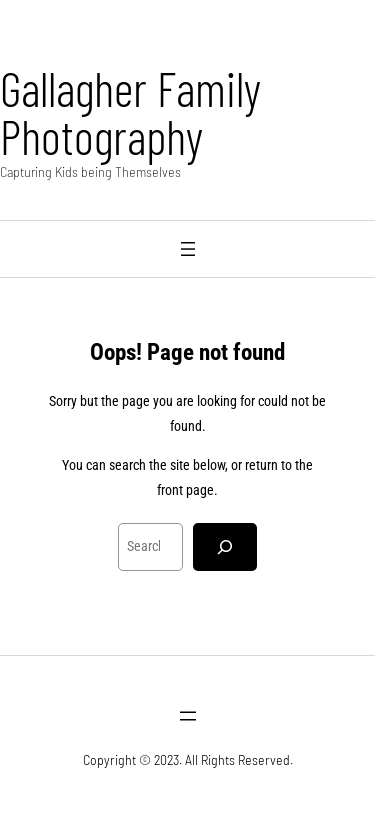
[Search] (225, 547)
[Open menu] (188, 249)
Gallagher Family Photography (130, 112)
